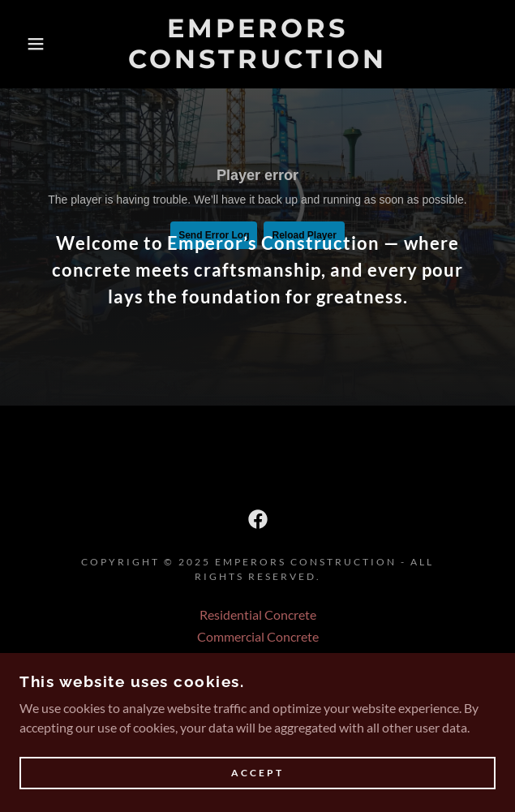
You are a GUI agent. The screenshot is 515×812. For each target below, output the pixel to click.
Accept (257, 773)
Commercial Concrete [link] (258, 636)
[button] (34, 44)
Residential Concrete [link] (258, 614)
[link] (257, 44)
